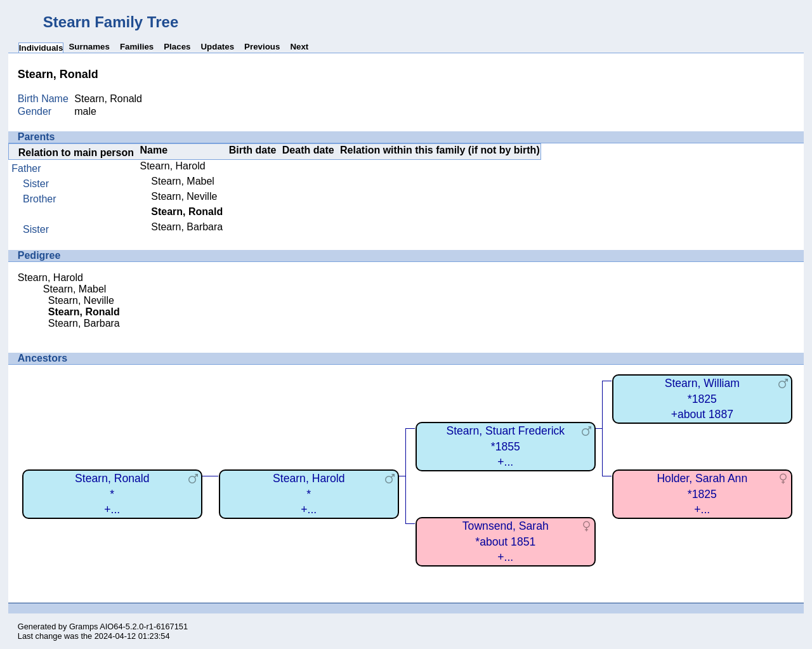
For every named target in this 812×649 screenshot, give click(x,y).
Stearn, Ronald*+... (112, 494)
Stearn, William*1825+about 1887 (702, 399)
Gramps (84, 626)
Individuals (41, 48)
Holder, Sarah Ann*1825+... (702, 494)
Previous (262, 47)
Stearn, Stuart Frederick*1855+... (505, 446)
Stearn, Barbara (187, 227)
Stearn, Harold (173, 166)
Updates (217, 47)
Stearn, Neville (184, 196)
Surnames (89, 47)
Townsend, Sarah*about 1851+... (506, 541)
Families (137, 47)
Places (177, 47)
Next (299, 47)
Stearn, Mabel (183, 181)
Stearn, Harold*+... (309, 494)
